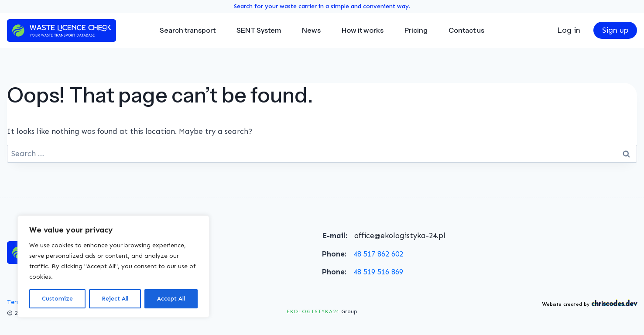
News (311, 30)
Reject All (115, 299)
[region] (113, 267)
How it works (363, 30)
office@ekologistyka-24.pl (400, 236)
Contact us (466, 30)
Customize (57, 299)
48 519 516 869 (378, 272)
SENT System (259, 30)
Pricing (416, 30)
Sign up (615, 30)
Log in (569, 30)
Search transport (188, 30)
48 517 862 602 (378, 254)
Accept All (171, 299)
